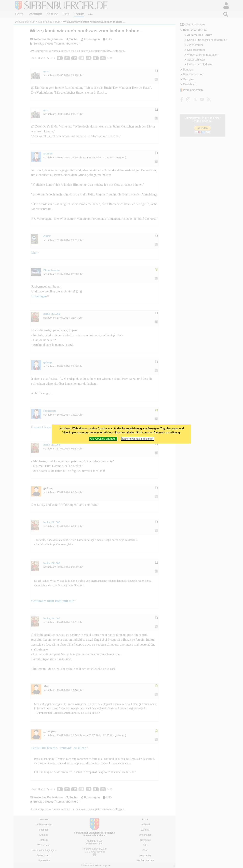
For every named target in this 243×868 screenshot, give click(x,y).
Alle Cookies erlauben (103, 439)
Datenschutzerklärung (167, 432)
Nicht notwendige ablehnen (138, 439)
